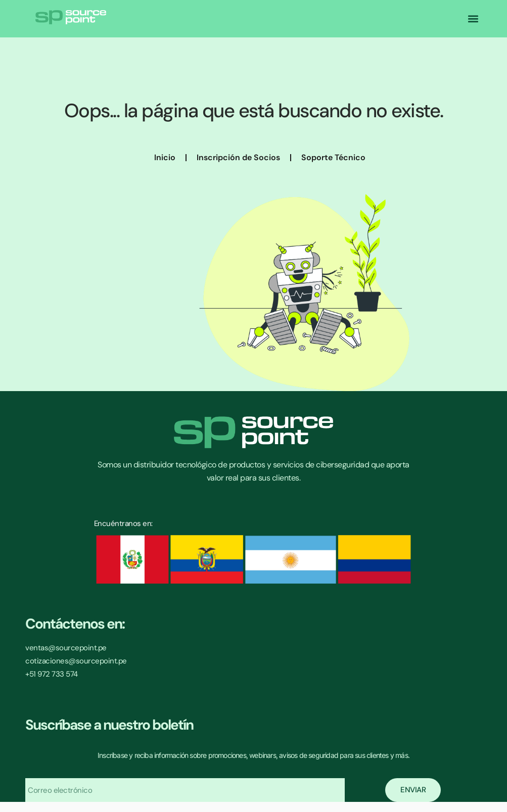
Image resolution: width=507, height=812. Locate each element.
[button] (473, 19)
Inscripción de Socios (238, 157)
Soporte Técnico (333, 157)
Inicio (165, 157)
